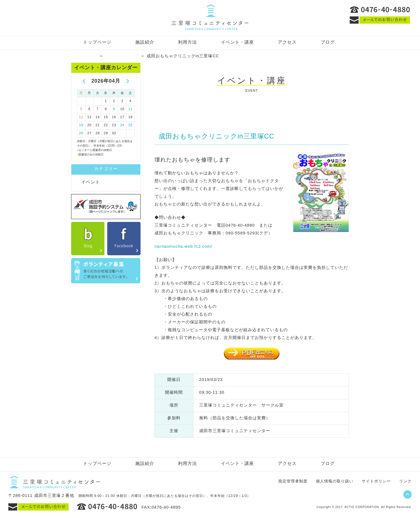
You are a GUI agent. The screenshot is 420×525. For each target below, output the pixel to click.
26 (81, 133)
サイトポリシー (376, 481)
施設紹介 (145, 42)
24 (122, 125)
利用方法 (187, 42)
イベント (91, 182)
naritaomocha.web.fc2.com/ (183, 246)
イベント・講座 (237, 42)
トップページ (97, 42)
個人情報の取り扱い (335, 481)
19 (81, 125)
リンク (405, 481)
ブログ (328, 42)
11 (130, 109)
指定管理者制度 (293, 481)
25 (130, 125)
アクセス (287, 42)
